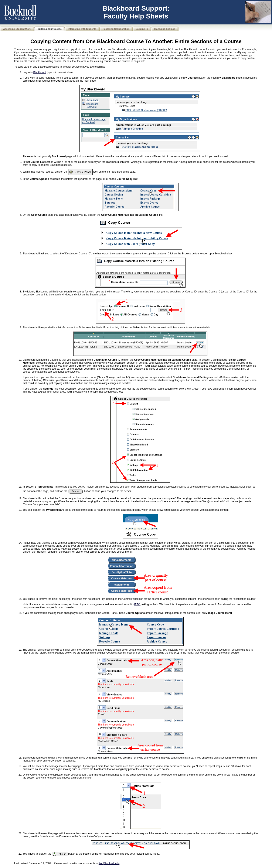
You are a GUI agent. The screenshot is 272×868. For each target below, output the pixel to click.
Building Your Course (50, 29)
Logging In (142, 29)
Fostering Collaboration (116, 29)
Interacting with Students (82, 29)
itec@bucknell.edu (109, 863)
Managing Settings (165, 29)
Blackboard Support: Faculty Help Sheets (136, 12)
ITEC (137, 604)
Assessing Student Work (17, 29)
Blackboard (40, 72)
